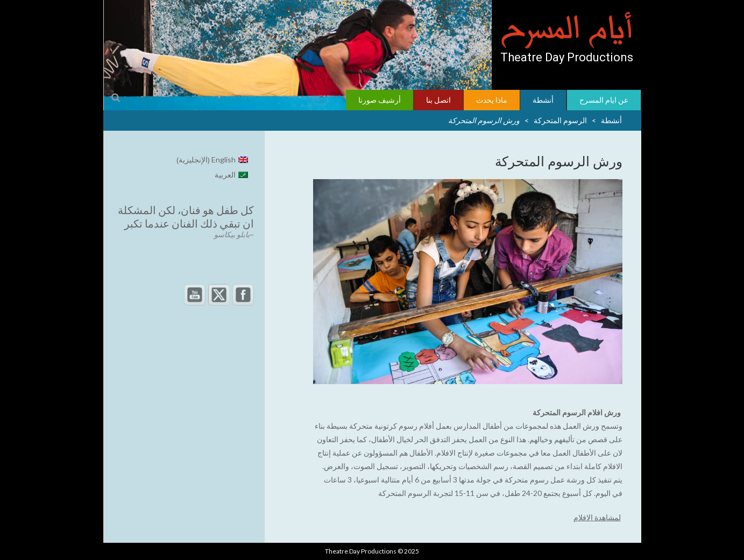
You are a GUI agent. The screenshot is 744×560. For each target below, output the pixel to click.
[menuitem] (212, 160)
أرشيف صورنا (380, 100)
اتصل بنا (438, 100)
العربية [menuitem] (225, 175)
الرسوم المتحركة (560, 120)
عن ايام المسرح (604, 100)
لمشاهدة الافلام (597, 517)
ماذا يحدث (492, 100)
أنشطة (543, 100)
